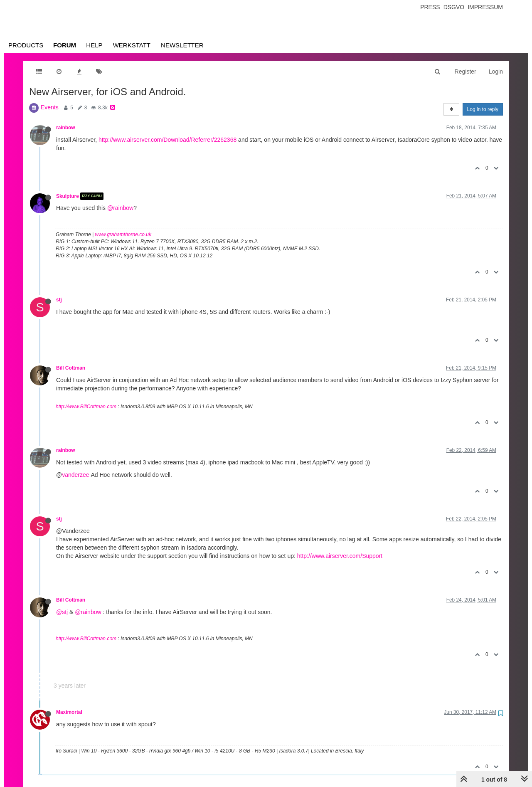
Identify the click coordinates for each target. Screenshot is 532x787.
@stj (62, 612)
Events (50, 107)
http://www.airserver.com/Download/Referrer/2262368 (167, 140)
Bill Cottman (71, 368)
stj (59, 300)
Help (94, 45)
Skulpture (68, 196)
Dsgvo (454, 7)
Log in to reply (483, 109)
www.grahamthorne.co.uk (123, 234)
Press (430, 7)
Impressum (485, 7)
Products (26, 45)
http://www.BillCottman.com (86, 407)
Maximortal (69, 712)
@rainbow (120, 208)
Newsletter (182, 45)
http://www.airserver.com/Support (340, 556)
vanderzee (75, 475)
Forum (65, 45)
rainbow (66, 128)
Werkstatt (132, 45)
